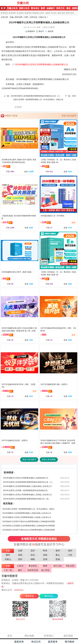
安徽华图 (9, 3)
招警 (26, 17)
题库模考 (53, 642)
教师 (43, 8)
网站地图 (29, 636)
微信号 (41, 31)
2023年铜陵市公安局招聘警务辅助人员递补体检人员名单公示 (27, 486)
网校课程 (36, 13)
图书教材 (70, 642)
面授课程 (28, 13)
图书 (42, 13)
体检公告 (43, 17)
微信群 (51, 31)
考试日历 (36, 642)
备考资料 (12, 13)
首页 (10, 636)
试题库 (48, 13)
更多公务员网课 (49, 459)
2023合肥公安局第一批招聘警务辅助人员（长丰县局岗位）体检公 (28, 509)
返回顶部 (68, 636)
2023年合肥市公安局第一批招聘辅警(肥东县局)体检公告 (25, 490)
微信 (64, 13)
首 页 (3, 8)
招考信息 (4, 13)
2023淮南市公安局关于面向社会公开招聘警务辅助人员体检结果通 (28, 530)
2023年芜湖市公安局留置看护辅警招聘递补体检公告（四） (27, 499)
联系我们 (49, 636)
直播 (59, 13)
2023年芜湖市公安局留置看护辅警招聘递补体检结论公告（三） (36, 96)
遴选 (68, 8)
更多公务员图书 (69, 116)
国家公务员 (24, 8)
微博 (68, 13)
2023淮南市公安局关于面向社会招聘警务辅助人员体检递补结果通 (28, 521)
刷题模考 (31, 31)
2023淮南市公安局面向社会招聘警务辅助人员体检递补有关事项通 (28, 526)
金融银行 (51, 8)
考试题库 (20, 13)
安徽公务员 (12, 8)
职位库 (54, 13)
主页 (5, 642)
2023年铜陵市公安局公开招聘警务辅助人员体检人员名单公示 (27, 495)
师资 (72, 13)
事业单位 (35, 8)
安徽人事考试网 (16, 17)
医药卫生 (61, 8)
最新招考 (19, 642)
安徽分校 (23, 3)
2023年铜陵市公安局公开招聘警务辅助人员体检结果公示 (41, 64)
